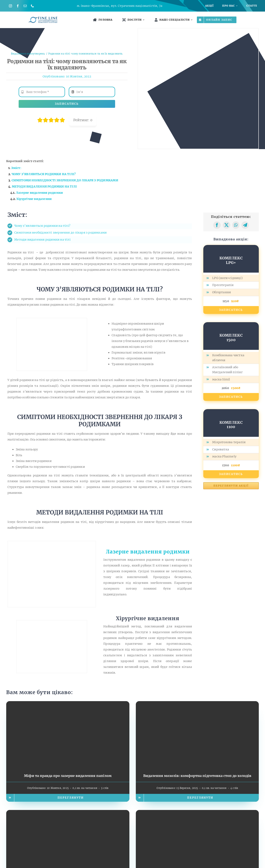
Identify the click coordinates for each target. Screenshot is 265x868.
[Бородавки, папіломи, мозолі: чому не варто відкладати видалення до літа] (68, 813)
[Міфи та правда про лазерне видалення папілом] (68, 704)
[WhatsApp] (236, 225)
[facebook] (18, 6)
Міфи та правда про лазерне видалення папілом (68, 776)
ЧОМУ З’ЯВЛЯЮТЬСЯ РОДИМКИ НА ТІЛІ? (44, 174)
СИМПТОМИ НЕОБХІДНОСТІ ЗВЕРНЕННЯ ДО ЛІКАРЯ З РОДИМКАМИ (65, 180)
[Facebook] (217, 225)
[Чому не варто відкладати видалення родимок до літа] (197, 813)
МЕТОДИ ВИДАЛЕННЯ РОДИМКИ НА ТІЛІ (44, 186)
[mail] (25, 6)
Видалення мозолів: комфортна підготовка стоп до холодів (197, 776)
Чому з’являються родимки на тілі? (42, 226)
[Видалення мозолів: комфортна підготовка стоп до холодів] (197, 704)
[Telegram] (245, 225)
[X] (226, 225)
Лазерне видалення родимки (148, 552)
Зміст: (16, 168)
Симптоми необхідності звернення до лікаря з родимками (60, 233)
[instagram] (10, 6)
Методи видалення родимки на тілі (42, 240)
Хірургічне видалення (34, 199)
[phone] (32, 6)
